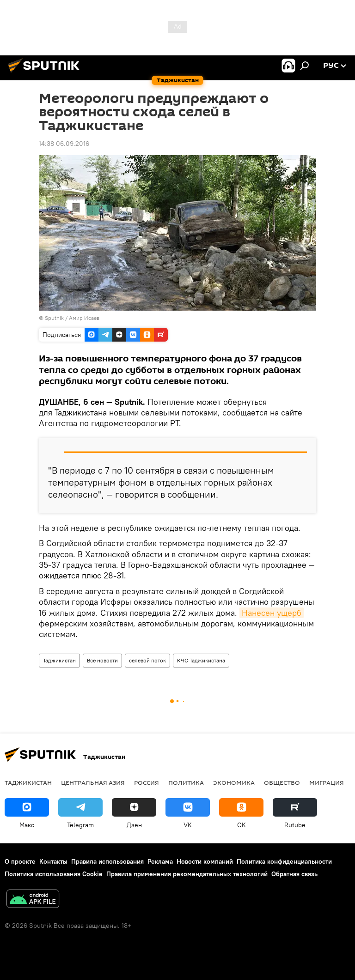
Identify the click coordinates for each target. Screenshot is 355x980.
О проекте (20, 861)
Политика (186, 782)
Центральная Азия (93, 782)
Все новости (102, 660)
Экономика (234, 782)
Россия (147, 782)
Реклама (160, 861)
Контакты (53, 861)
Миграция (327, 782)
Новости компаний (205, 861)
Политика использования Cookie (54, 874)
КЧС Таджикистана (201, 660)
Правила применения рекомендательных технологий (187, 874)
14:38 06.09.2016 (64, 144)
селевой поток (147, 660)
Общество (282, 782)
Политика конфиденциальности (284, 861)
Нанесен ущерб (272, 613)
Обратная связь (294, 874)
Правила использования (107, 861)
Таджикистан (59, 660)
